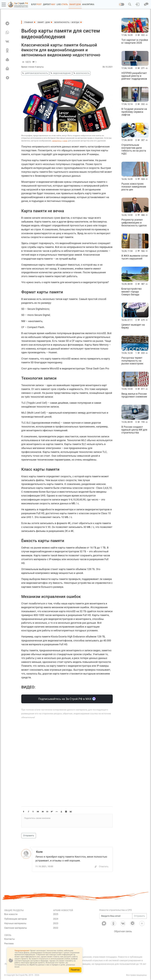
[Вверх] (7, 78)
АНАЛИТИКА (88, 4)
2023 (56, 923)
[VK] (7, 41)
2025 (56, 914)
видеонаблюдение (60, 73)
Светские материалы (16, 928)
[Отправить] (7, 69)
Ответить (104, 867)
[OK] (7, 51)
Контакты (9, 939)
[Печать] (7, 60)
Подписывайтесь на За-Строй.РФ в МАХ (67, 699)
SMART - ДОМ (44, 22)
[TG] (7, 23)
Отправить (29, 836)
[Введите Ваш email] (116, 916)
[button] (4, 5)
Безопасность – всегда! (68, 22)
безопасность (81, 73)
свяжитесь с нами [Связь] (60, 141)
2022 (56, 928)
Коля (39, 852)
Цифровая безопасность (35, 73)
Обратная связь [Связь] (123, 931)
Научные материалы (15, 923)
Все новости (11, 914)
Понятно (75, 970)
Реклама (9, 944)
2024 (56, 919)
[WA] (7, 32)
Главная (29, 22)
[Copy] (96, 867)
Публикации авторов (15, 919)
